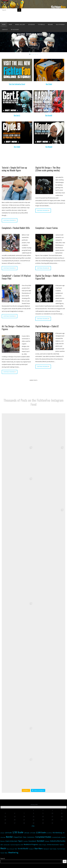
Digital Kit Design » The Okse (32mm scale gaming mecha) (48, 169)
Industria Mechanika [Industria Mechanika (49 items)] (58, 841)
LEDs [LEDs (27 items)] (2, 845)
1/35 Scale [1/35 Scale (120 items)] (18, 832)
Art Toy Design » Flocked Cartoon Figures (16, 328)
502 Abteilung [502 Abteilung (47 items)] (57, 833)
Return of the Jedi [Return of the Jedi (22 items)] (10, 849)
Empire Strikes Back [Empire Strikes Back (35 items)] (11, 841)
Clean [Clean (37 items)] (25, 837)
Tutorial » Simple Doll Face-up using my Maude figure (14, 169)
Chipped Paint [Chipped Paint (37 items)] (18, 837)
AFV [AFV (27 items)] (64, 833)
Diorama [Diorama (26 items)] (3, 841)
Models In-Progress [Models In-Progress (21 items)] (42, 845)
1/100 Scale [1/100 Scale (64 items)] (41, 832)
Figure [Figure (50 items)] (20, 841)
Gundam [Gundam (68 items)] (41, 841)
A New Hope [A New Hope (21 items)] (3, 837)
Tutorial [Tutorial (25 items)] (2, 853)
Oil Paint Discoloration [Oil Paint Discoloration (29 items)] (53, 845)
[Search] (19, 10)
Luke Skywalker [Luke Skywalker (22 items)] (7, 845)
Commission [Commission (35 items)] (31, 837)
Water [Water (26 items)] (6, 853)
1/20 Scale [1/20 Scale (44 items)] (8, 833)
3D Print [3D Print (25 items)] (50, 833)
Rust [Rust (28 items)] (16, 849)
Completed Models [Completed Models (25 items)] (56, 837)
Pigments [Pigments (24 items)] (62, 845)
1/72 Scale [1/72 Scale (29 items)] (33, 833)
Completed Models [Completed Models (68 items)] (43, 837)
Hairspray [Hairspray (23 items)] (47, 841)
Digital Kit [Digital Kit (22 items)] (63, 837)
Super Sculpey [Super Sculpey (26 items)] (53, 849)
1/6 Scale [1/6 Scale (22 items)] (2, 833)
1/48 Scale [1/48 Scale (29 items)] (27, 833)
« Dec (33, 826)
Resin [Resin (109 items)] (3, 848)
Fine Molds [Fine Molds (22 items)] (26, 841)
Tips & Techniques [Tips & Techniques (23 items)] (61, 849)
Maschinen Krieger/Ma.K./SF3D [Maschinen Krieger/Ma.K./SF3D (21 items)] (17, 845)
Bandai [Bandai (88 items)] (9, 837)
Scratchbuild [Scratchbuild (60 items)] (23, 849)
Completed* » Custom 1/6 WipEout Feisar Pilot (16, 277)
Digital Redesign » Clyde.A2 (47, 326)
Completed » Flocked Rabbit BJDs (16, 228)
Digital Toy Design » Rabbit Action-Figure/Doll (50, 277)
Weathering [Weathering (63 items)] (13, 852)
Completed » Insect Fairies (47, 228)
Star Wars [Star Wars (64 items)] (39, 849)
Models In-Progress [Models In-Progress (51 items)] (31, 844)
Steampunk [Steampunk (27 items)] (46, 849)
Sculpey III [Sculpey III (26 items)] (31, 849)
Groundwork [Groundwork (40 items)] (32, 841)
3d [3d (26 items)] (47, 833)
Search (3, 858)
